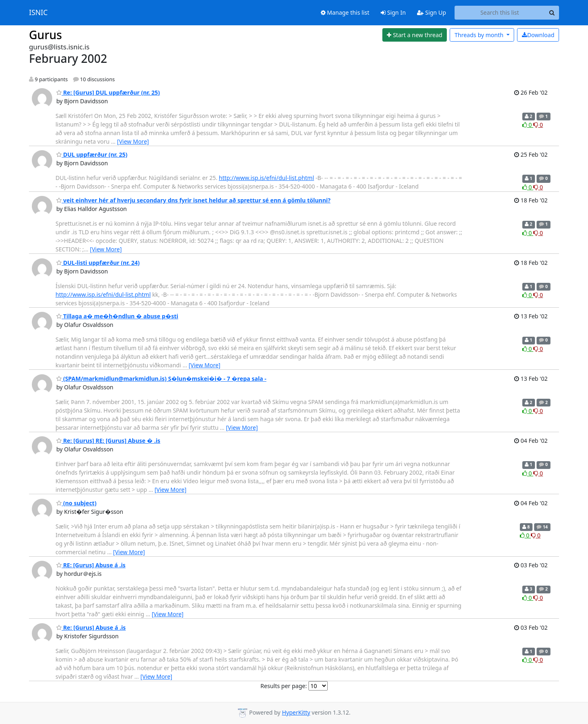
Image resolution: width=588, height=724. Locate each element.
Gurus (45, 35)
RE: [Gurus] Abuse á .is (91, 565)
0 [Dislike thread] (538, 125)
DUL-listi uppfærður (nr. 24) (98, 263)
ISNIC (38, 13)
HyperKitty (296, 712)
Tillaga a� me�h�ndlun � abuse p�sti (117, 316)
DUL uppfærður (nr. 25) (92, 154)
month (480, 35)
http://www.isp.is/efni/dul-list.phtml (266, 178)
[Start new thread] (415, 35)
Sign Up (432, 12)
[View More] (133, 141)
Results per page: (284, 686)
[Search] (552, 13)
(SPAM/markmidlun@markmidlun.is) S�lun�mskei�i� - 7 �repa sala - (161, 379)
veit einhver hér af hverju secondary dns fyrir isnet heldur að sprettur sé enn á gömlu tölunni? (193, 200)
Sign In (393, 12)
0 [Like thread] (528, 125)
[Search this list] (500, 13)
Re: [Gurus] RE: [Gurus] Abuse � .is (108, 441)
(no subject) (76, 503)
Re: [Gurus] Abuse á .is (91, 627)
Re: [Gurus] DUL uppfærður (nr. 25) (108, 92)
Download (538, 35)
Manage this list (345, 12)
